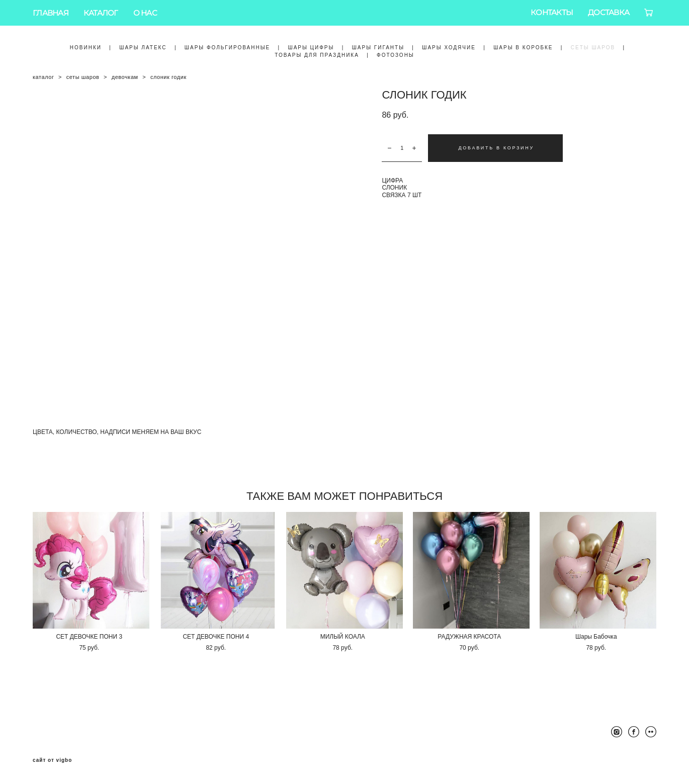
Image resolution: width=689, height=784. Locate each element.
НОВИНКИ (86, 48)
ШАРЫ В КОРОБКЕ (523, 48)
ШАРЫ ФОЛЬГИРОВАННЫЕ (227, 48)
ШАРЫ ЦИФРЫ (311, 48)
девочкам (125, 77)
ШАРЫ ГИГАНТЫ (378, 48)
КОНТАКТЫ (552, 12)
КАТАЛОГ (101, 13)
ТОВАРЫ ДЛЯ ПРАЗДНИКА (317, 55)
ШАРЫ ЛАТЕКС (143, 48)
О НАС (145, 13)
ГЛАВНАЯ (51, 13)
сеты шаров (83, 77)
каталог (43, 77)
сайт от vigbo (52, 760)
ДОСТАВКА (609, 12)
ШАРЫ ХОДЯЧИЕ (449, 48)
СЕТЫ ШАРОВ (593, 48)
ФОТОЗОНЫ (396, 55)
